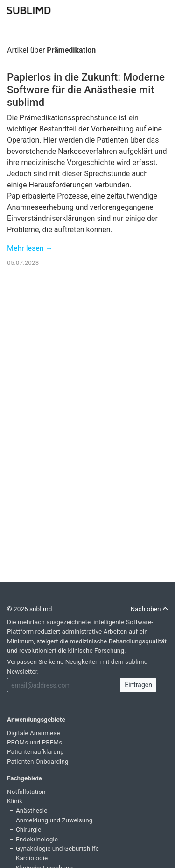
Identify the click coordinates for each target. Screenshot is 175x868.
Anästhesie (31, 810)
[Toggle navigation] (162, 9)
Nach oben (149, 609)
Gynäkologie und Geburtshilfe (57, 848)
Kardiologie (32, 858)
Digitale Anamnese (34, 733)
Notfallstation (26, 792)
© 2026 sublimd (29, 609)
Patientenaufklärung (35, 751)
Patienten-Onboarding (38, 761)
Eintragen (138, 685)
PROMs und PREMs (35, 742)
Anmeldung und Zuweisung (54, 820)
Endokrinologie (37, 839)
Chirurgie (28, 829)
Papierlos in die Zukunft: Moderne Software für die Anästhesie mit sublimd (86, 90)
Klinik (15, 801)
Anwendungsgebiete (36, 719)
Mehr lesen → (30, 248)
